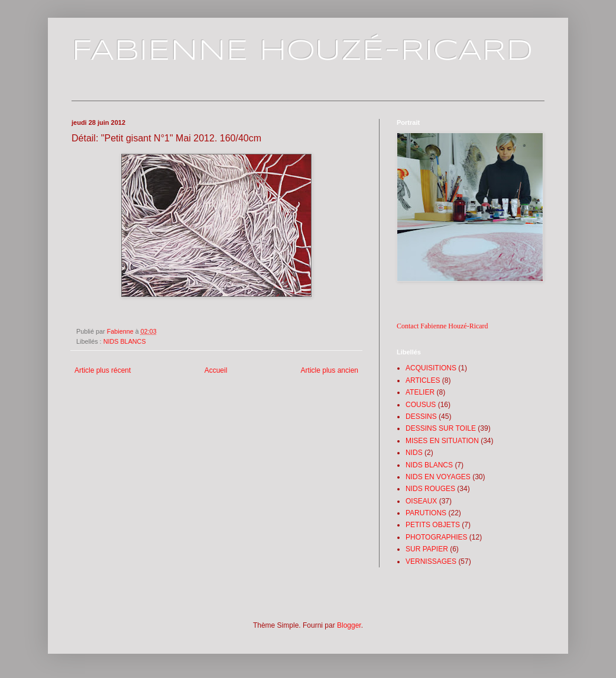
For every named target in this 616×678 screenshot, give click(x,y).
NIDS (414, 453)
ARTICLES (423, 380)
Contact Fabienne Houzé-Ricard (442, 326)
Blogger (349, 625)
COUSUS (421, 405)
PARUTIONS (426, 513)
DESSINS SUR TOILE (441, 428)
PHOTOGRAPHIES (436, 537)
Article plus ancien (330, 370)
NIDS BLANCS (125, 341)
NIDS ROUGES (430, 489)
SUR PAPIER (427, 549)
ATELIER (420, 392)
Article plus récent (103, 370)
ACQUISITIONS (431, 368)
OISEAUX (421, 501)
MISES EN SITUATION (442, 441)
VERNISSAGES (431, 561)
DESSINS (421, 417)
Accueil (216, 370)
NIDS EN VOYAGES (438, 477)
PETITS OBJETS (433, 525)
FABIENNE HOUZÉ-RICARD (302, 52)
